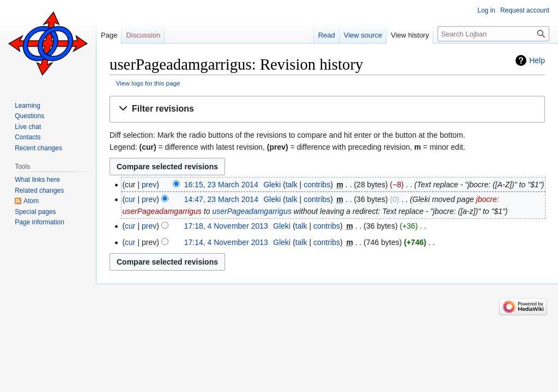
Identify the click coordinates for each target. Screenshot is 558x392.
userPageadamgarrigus (252, 211)
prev (149, 185)
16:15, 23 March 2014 (221, 185)
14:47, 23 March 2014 (221, 199)
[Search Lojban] (493, 34)
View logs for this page (148, 83)
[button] (327, 109)
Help (537, 60)
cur (130, 199)
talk (292, 185)
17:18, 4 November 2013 (226, 226)
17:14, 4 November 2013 (226, 242)
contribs (317, 185)
